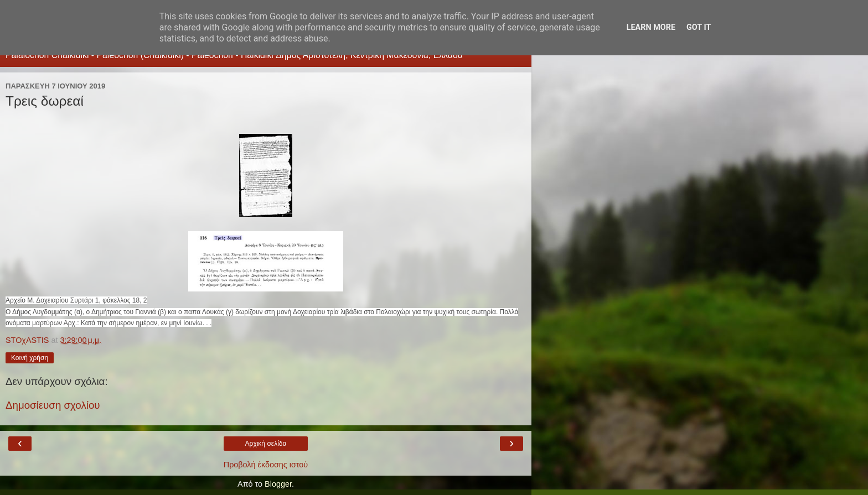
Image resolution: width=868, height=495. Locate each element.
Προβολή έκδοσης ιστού (266, 465)
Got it (699, 27)
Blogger (278, 484)
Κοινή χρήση (30, 358)
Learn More (651, 27)
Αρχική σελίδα (266, 444)
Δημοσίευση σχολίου (53, 405)
